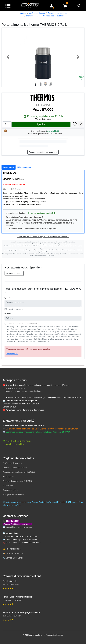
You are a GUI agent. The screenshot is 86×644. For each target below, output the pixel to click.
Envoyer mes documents (13, 494)
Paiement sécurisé (14, 549)
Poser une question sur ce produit (43, 152)
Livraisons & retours (14, 553)
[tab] (9, 167)
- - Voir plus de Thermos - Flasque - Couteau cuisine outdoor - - (43, 237)
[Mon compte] (51, 6)
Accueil (23, 13)
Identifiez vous (12, 354)
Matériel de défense (37, 13)
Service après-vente (14, 558)
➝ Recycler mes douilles (13, 444)
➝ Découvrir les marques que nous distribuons (23, 391)
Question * (9, 298)
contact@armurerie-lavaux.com (19, 527)
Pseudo (8, 313)
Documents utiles (10, 490)
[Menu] (8, 5)
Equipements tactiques (57, 13)
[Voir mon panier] (65, 6)
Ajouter (41, 124)
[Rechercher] (79, 6)
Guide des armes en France (15, 468)
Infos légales (8, 477)
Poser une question (14, 273)
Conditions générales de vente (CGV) (19, 472)
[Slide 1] (36, 84)
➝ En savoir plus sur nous (14, 388)
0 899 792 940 (13, 521)
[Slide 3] (45, 84)
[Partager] (81, 124)
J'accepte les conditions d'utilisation (22, 324)
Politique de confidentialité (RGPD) (18, 481)
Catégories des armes (12, 463)
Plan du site (8, 486)
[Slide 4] (50, 84)
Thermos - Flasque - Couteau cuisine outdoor (45, 16)
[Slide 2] (41, 84)
